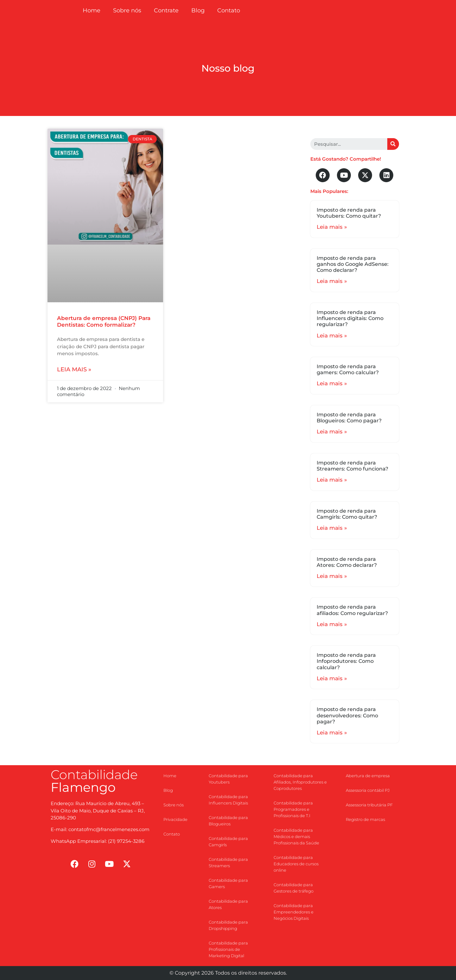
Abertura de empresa (368, 776)
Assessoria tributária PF (369, 805)
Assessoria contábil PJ (368, 790)
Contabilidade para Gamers (228, 883)
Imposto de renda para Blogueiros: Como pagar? (349, 418)
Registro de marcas (365, 819)
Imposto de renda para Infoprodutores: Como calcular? (346, 661)
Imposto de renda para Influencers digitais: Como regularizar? (350, 318)
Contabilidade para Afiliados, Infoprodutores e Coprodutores (300, 782)
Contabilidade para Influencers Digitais (228, 800)
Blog (198, 10)
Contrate (166, 10)
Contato (229, 10)
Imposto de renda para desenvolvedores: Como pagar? (347, 715)
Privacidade (175, 819)
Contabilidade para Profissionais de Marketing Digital (228, 949)
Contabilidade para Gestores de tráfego (294, 888)
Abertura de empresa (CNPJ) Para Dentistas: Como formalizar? (104, 321)
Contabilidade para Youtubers (228, 779)
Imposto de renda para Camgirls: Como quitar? (347, 514)
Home (92, 10)
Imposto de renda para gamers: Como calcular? (348, 369)
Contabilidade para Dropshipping (228, 925)
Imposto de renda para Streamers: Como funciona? (352, 466)
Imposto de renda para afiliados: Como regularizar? (352, 610)
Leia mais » (74, 369)
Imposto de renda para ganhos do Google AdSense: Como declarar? (353, 264)
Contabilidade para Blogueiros (228, 821)
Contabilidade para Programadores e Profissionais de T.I (293, 809)
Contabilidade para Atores (228, 904)
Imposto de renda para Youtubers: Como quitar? (349, 213)
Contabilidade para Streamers (228, 862)
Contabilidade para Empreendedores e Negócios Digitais (294, 912)
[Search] (393, 144)
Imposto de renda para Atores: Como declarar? (347, 562)
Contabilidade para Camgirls (228, 842)
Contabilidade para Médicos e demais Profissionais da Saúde (296, 836)
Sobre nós (127, 10)
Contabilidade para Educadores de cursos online (296, 864)
